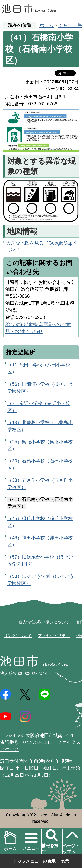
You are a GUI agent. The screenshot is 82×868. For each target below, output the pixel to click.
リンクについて (18, 636)
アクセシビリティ (54, 636)
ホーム (47, 25)
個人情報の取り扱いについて (44, 622)
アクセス (10, 749)
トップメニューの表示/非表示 (41, 861)
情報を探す (50, 848)
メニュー (31, 848)
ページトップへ (71, 841)
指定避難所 (21, 352)
